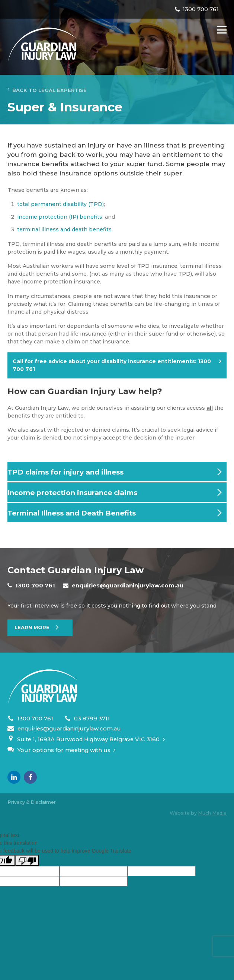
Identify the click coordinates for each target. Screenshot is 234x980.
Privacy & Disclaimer (32, 802)
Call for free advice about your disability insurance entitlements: (112, 365)
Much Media (212, 813)
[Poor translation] (27, 860)
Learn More (32, 627)
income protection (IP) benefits (60, 217)
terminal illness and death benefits (64, 229)
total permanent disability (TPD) (60, 204)
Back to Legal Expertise (47, 90)
